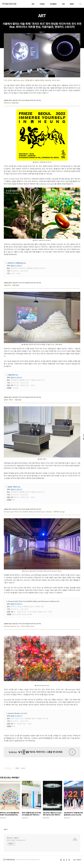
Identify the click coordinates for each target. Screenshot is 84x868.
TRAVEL (42, 4)
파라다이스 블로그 (13, 838)
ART (33, 4)
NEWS (72, 4)
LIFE (63, 4)
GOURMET (53, 4)
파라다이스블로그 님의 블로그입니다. (16, 840)
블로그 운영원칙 (77, 860)
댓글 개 (6, 829)
